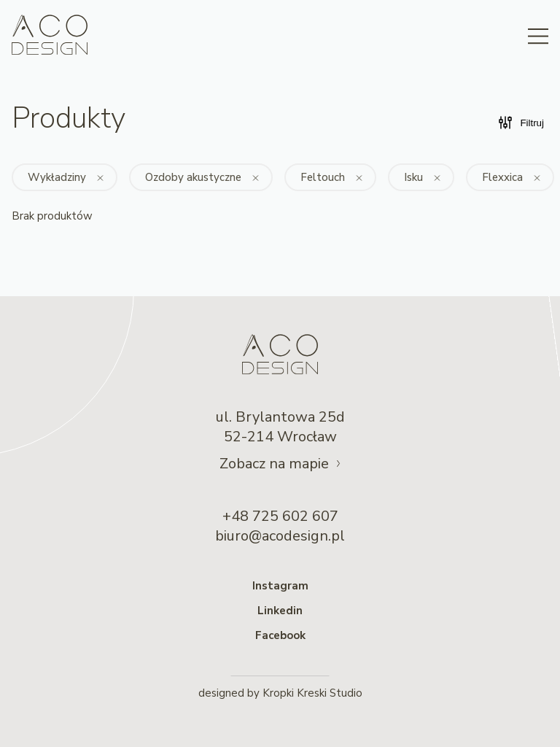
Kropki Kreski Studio (312, 693)
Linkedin (280, 611)
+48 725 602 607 (280, 516)
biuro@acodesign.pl (280, 536)
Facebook (280, 635)
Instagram (280, 586)
